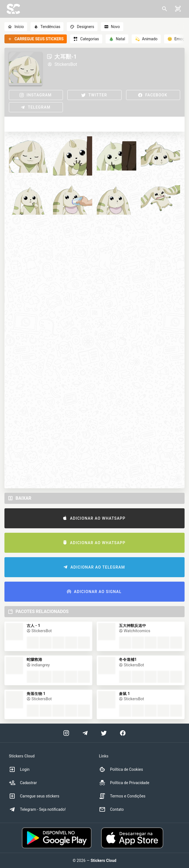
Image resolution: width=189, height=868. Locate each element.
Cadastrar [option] (23, 783)
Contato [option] (111, 809)
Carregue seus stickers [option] (34, 796)
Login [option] (19, 769)
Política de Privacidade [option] (124, 783)
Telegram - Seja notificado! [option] (37, 809)
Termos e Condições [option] (122, 796)
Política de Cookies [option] (121, 769)
